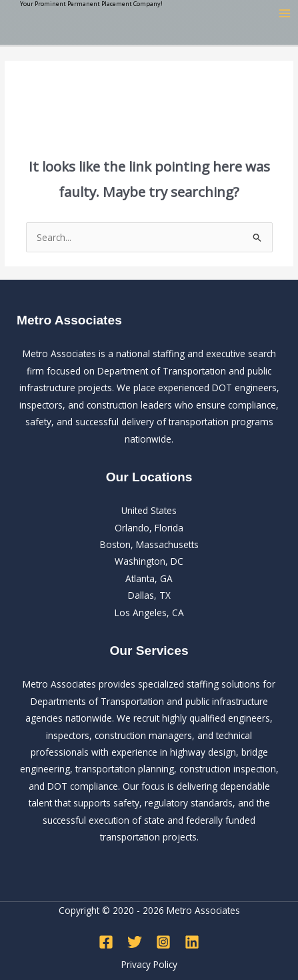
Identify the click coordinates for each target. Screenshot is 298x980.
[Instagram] (163, 942)
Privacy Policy (149, 964)
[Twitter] (135, 942)
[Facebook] (106, 942)
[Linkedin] (192, 942)
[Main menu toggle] (285, 14)
